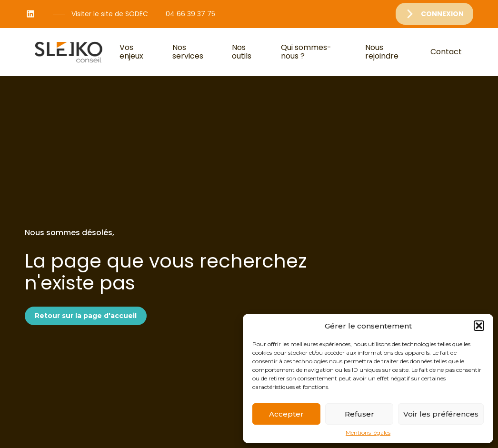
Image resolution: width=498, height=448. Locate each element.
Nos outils (242, 52)
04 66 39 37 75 (190, 14)
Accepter (286, 414)
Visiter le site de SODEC (110, 14)
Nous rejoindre (382, 52)
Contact (446, 52)
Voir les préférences (441, 414)
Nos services (188, 52)
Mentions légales (368, 433)
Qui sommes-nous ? (306, 52)
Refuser (359, 414)
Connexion (442, 14)
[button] (479, 326)
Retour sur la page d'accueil (86, 316)
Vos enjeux (131, 52)
